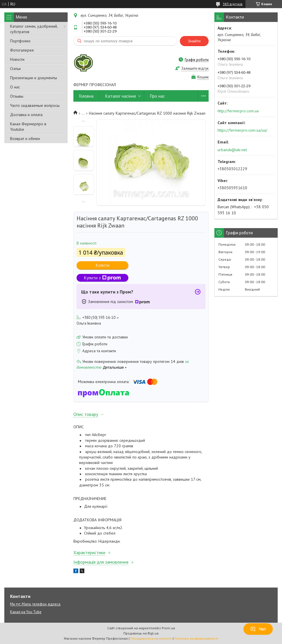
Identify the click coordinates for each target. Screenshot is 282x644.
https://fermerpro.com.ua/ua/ (242, 130)
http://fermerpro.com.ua (238, 111)
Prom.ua (168, 628)
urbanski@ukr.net (232, 150)
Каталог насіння (121, 96)
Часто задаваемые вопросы (35, 105)
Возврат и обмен (25, 139)
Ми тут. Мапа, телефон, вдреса (35, 604)
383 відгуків (233, 4)
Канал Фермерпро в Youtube (28, 127)
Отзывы (17, 96)
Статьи (15, 69)
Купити (103, 265)
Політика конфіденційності (196, 638)
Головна (86, 96)
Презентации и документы (34, 78)
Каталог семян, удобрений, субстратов (34, 29)
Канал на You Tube (26, 612)
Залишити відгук (195, 68)
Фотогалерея (22, 50)
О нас (15, 87)
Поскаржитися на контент (151, 638)
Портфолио (20, 41)
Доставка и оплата (26, 115)
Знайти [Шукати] (194, 41)
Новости (17, 59)
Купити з (102, 278)
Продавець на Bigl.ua (141, 633)
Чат (258, 629)
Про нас (157, 96)
